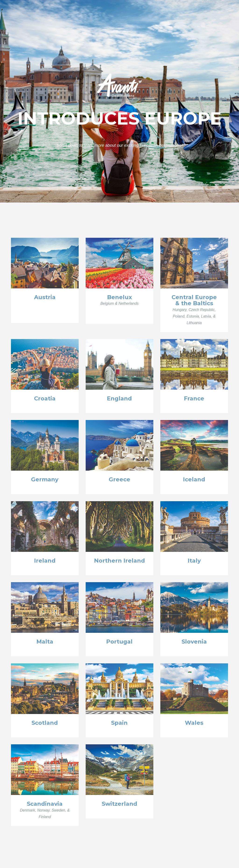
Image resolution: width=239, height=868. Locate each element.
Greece (119, 479)
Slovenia (194, 642)
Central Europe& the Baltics (194, 300)
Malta (45, 642)
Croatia (45, 398)
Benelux (119, 297)
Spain (119, 723)
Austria (45, 297)
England (119, 398)
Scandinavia (45, 804)
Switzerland (119, 804)
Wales (194, 723)
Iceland (194, 479)
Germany (45, 479)
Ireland (45, 561)
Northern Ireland (119, 561)
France (194, 398)
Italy (194, 561)
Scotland (45, 723)
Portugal (119, 642)
